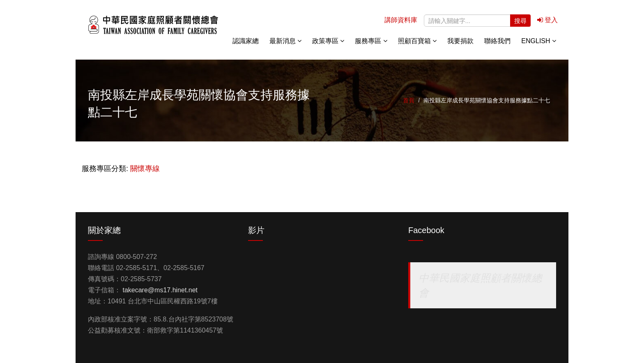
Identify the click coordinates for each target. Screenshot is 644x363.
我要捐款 (460, 41)
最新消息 (285, 41)
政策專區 (328, 41)
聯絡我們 (497, 41)
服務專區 (371, 41)
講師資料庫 (401, 20)
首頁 (409, 100)
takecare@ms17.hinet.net (160, 290)
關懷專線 (145, 169)
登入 (547, 20)
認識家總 (246, 41)
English (539, 41)
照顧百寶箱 (417, 41)
